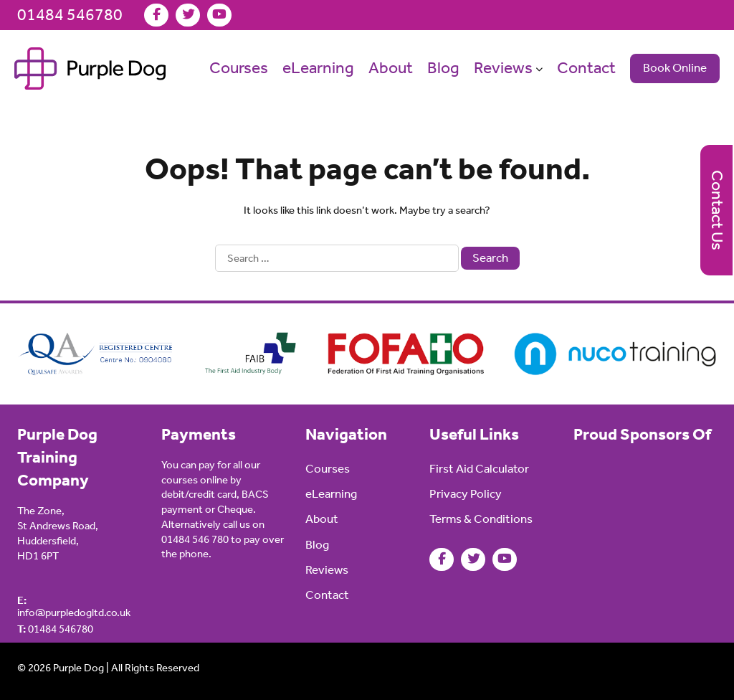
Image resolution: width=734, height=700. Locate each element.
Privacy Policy (466, 494)
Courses (239, 68)
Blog (443, 68)
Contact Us (717, 210)
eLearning (318, 68)
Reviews (503, 68)
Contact (586, 68)
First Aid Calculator (479, 469)
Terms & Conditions (481, 519)
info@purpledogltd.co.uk (74, 606)
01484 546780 (70, 15)
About (391, 68)
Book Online (675, 68)
